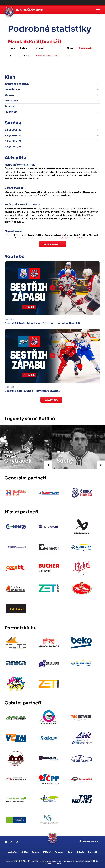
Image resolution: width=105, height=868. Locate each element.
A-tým (25, 852)
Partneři (92, 852)
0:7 (68, 55)
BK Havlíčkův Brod (29, 10)
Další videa (51, 400)
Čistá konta (86, 48)
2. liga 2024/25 (13, 136)
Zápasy (36, 852)
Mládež (47, 852)
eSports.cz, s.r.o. (54, 861)
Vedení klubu (12, 89)
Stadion (9, 95)
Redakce (10, 106)
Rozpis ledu (11, 101)
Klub (69, 852)
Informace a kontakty (17, 84)
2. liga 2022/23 (13, 147)
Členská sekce (89, 841)
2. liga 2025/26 (13, 130)
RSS (96, 861)
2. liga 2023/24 (13, 141)
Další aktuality (53, 244)
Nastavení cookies (52, 863)
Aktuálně (13, 852)
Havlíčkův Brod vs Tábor (47, 55)
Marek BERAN (24, 41)
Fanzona (59, 852)
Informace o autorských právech (78, 861)
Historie (80, 852)
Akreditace (11, 112)
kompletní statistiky (80, 64)
